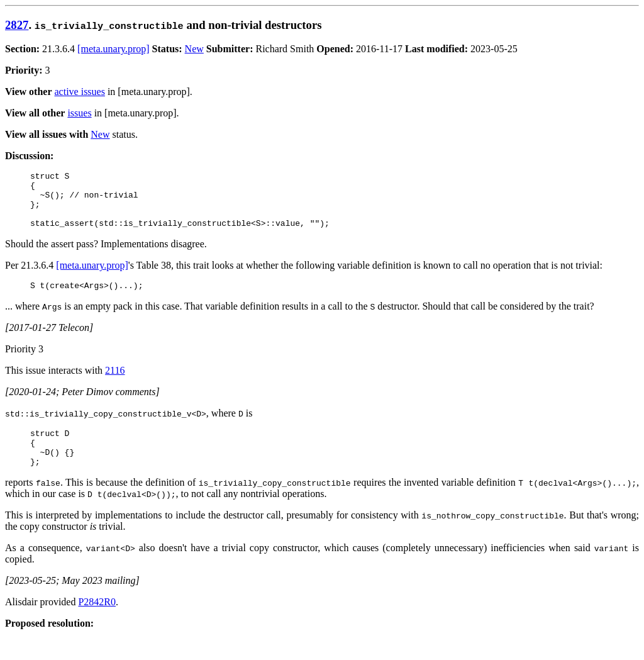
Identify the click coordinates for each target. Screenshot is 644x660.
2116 (115, 383)
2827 (17, 25)
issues (79, 113)
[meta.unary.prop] (113, 49)
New (194, 49)
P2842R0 (97, 623)
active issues (80, 92)
